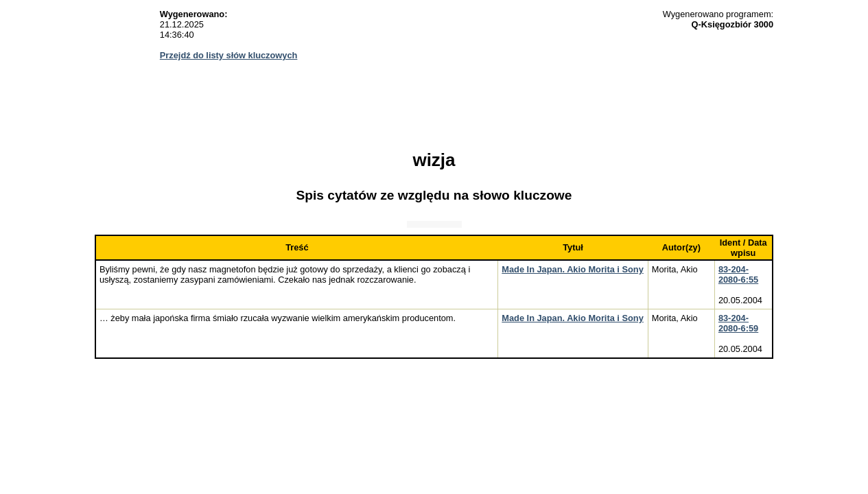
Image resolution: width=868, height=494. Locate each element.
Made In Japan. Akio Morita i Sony (572, 269)
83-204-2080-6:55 (738, 274)
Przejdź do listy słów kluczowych (229, 55)
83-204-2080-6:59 (738, 323)
